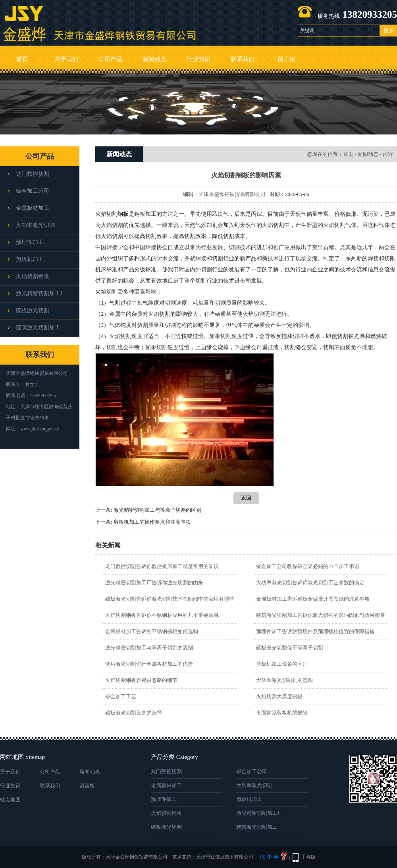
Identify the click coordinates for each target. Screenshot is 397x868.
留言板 (286, 59)
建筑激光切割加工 (38, 327)
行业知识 (198, 59)
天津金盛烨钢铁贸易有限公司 (232, 194)
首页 (22, 59)
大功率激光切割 (35, 225)
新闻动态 (154, 59)
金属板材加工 (33, 208)
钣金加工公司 (33, 191)
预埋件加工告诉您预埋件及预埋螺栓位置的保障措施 (315, 631)
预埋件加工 (30, 242)
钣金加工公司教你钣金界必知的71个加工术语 (308, 566)
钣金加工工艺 (121, 696)
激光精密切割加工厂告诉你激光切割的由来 (154, 583)
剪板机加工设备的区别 (282, 664)
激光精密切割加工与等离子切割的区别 (157, 510)
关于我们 (66, 59)
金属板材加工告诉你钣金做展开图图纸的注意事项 (313, 599)
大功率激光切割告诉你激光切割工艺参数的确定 (310, 583)
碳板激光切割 (33, 310)
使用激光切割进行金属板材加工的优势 (149, 664)
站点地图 (10, 800)
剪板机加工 (30, 259)
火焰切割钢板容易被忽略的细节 (141, 680)
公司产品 (110, 59)
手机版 (308, 857)
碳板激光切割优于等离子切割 (290, 648)
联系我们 (243, 59)
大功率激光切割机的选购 (284, 680)
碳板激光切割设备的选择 (134, 713)
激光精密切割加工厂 (41, 293)
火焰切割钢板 (33, 276)
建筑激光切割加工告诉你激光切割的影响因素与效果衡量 (321, 615)
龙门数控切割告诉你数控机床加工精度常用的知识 (162, 566)
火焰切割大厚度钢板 (279, 696)
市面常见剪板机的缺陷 (282, 713)
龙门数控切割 (33, 174)
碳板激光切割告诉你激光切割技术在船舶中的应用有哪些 (170, 599)
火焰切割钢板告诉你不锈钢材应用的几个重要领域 (162, 615)
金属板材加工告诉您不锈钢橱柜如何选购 (152, 631)
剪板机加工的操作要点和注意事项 (152, 522)
